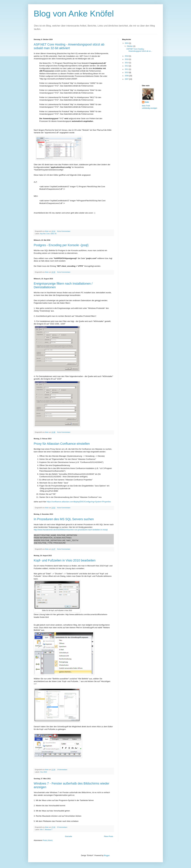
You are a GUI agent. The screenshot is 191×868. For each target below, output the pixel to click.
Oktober (130, 46)
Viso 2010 (44, 772)
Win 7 (42, 830)
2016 (127, 59)
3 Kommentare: (63, 770)
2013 (127, 66)
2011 (127, 69)
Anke (147, 102)
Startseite (68, 836)
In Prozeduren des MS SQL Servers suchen (64, 519)
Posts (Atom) (48, 840)
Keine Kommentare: (64, 231)
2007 (127, 79)
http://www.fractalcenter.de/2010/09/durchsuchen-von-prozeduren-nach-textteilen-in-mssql (71, 530)
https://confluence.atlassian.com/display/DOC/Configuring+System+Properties (79, 502)
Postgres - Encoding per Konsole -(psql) (61, 245)
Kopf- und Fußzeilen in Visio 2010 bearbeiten (65, 560)
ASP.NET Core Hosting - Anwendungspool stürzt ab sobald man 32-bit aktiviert (69, 46)
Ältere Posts (108, 836)
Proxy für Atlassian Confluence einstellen (62, 444)
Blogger (107, 855)
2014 (127, 63)
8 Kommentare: (63, 827)
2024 (127, 43)
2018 (127, 56)
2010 (127, 73)
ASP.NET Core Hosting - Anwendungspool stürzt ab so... (139, 50)
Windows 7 (49, 830)
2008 (127, 76)
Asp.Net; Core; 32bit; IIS (48, 234)
